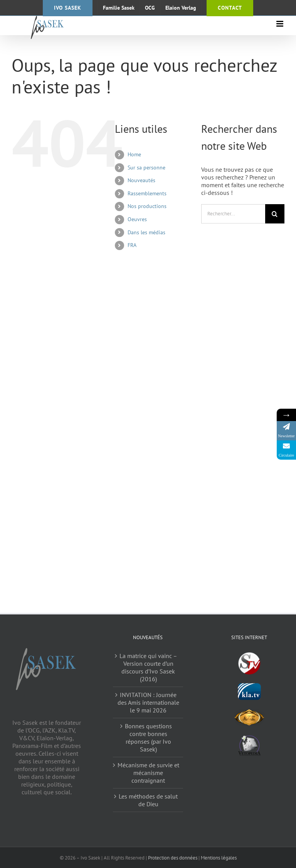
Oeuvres (137, 219)
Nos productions (147, 206)
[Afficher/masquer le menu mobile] (280, 24)
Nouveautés (141, 180)
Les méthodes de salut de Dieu (148, 800)
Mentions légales (219, 858)
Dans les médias (146, 232)
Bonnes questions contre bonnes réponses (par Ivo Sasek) (148, 738)
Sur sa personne (146, 168)
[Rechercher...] (233, 214)
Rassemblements (147, 193)
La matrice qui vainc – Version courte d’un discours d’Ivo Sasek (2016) (148, 667)
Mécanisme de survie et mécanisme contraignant (148, 773)
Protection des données (173, 858)
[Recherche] (275, 214)
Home (134, 154)
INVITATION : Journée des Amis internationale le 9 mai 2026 (148, 702)
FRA (132, 245)
